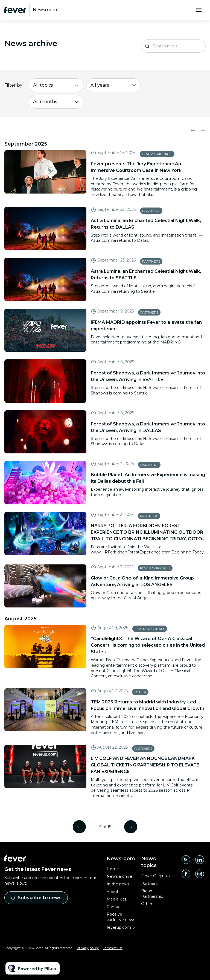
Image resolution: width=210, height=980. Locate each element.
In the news (118, 884)
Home (113, 869)
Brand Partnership (152, 894)
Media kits (116, 899)
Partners (151, 211)
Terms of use (113, 948)
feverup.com (119, 927)
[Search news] (173, 46)
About (113, 892)
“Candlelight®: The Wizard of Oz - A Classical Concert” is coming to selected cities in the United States (148, 645)
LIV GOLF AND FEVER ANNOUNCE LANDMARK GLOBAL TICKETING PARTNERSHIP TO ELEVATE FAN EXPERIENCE (145, 765)
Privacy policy (88, 948)
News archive (119, 876)
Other (140, 692)
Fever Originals (157, 154)
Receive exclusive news (121, 917)
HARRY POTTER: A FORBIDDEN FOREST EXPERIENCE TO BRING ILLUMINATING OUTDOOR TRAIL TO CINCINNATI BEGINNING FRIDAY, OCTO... (148, 532)
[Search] (147, 46)
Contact (114, 907)
